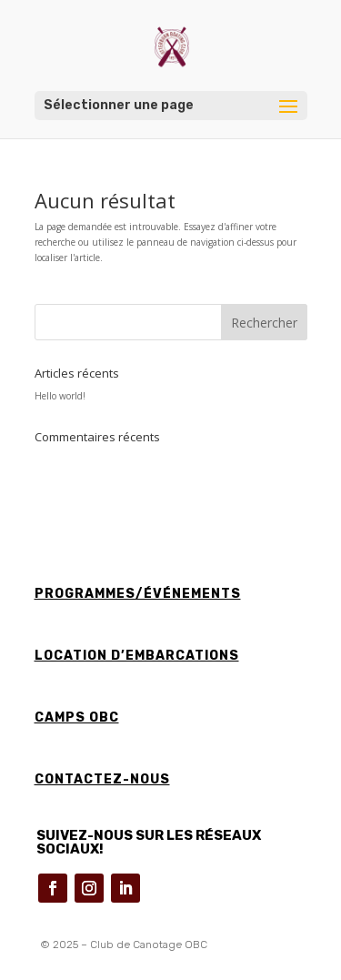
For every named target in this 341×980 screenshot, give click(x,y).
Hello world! (60, 396)
